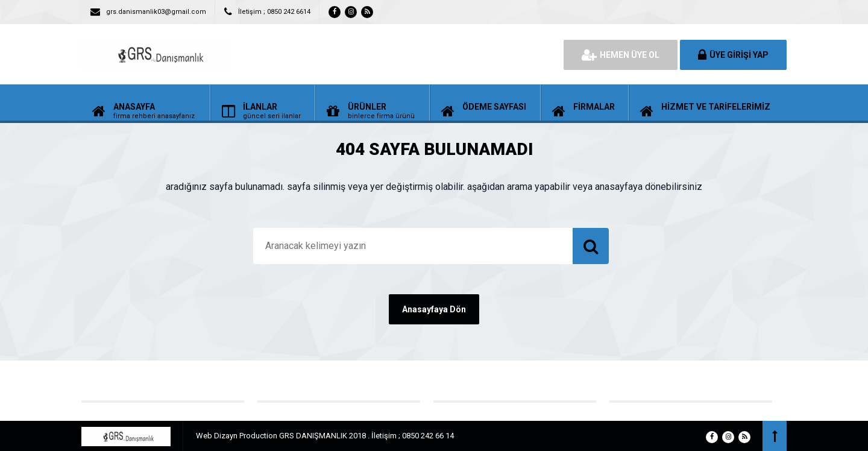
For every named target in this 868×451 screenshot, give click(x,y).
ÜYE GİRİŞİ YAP (733, 55)
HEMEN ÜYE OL (621, 55)
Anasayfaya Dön (434, 309)
